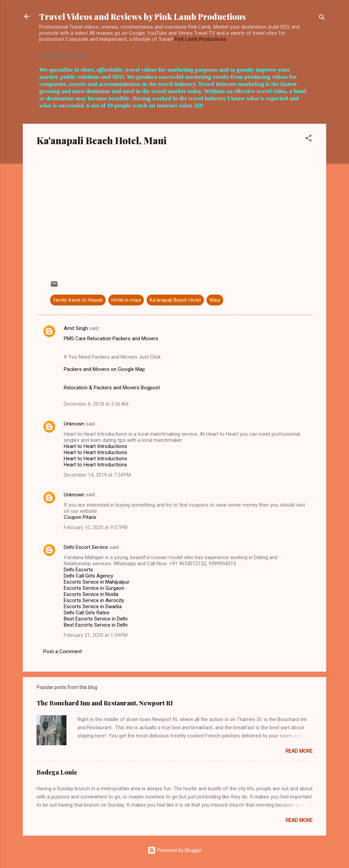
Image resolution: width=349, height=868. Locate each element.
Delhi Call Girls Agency (88, 576)
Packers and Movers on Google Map (104, 369)
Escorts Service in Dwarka (93, 607)
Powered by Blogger (175, 850)
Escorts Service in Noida (91, 594)
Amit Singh (76, 328)
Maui (215, 300)
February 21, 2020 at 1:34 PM (96, 635)
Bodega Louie (57, 772)
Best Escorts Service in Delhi (96, 619)
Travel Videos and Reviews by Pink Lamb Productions (142, 16)
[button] (308, 139)
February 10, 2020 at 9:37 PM (96, 527)
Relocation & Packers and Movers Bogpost (112, 388)
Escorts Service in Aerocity (94, 600)
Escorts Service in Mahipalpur (97, 582)
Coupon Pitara (80, 517)
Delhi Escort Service (86, 547)
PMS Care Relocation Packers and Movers (111, 339)
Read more (299, 751)
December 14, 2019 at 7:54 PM (97, 475)
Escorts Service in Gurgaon (94, 588)
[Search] (322, 19)
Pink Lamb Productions (200, 39)
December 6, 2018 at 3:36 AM (96, 404)
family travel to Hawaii (78, 300)
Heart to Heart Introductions (95, 446)
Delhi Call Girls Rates (87, 613)
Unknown (74, 424)
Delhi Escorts (78, 570)
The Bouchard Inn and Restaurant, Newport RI (105, 703)
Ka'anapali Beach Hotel (175, 300)
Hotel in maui (126, 300)
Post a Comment (63, 652)
